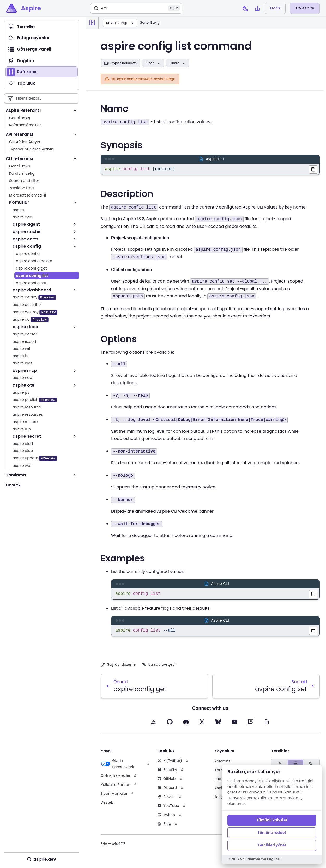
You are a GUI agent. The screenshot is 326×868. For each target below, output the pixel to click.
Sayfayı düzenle (118, 668)
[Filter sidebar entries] (42, 99)
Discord (167, 791)
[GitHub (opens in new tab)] (170, 725)
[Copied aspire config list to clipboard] (313, 595)
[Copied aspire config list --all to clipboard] (313, 633)
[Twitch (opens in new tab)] (251, 725)
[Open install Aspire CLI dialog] (257, 8)
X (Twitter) (170, 764)
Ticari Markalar (114, 797)
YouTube (168, 809)
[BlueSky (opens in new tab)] (218, 725)
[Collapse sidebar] (92, 23)
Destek (107, 805)
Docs (275, 8)
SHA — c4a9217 (113, 847)
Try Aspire (305, 8)
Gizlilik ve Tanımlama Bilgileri (254, 859)
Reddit (166, 800)
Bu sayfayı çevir (159, 668)
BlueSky (167, 773)
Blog (164, 827)
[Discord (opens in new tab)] (186, 725)
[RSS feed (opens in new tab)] (154, 725)
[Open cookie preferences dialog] (245, 8)
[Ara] (136, 8)
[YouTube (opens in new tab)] (234, 725)
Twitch (166, 818)
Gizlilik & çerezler (116, 779)
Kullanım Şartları (116, 788)
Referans (222, 764)
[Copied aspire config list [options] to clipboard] (313, 169)
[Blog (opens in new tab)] (267, 725)
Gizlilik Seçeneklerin (118, 767)
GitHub (167, 782)
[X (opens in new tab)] (202, 725)
